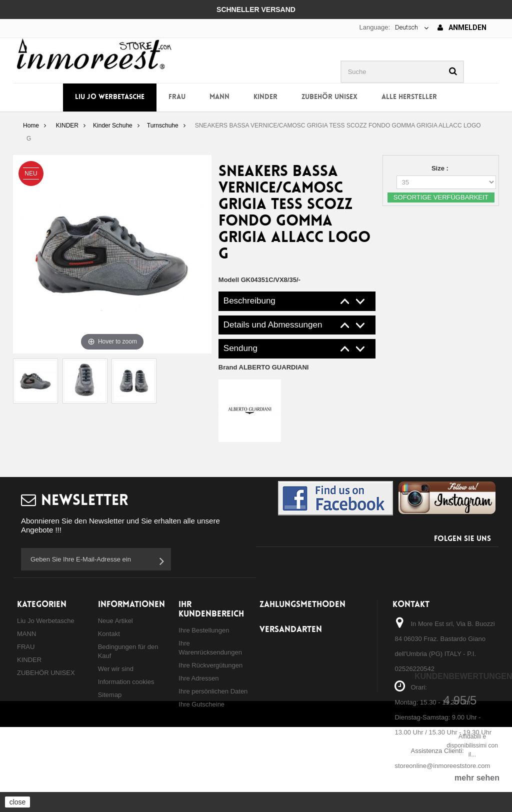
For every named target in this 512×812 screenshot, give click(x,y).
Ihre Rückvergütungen (210, 665)
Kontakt (109, 634)
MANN (219, 97)
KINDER (265, 97)
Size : (441, 168)
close (18, 802)
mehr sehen (477, 778)
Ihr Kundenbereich (211, 609)
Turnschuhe (163, 125)
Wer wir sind (116, 669)
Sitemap (110, 695)
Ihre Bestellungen (204, 630)
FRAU (177, 97)
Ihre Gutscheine (201, 704)
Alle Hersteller (409, 97)
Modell (229, 280)
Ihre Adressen (198, 678)
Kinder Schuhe (113, 125)
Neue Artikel (115, 621)
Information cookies (126, 682)
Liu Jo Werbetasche (110, 97)
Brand (264, 367)
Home (31, 125)
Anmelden (462, 27)
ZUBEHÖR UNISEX (329, 97)
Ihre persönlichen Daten (213, 691)
